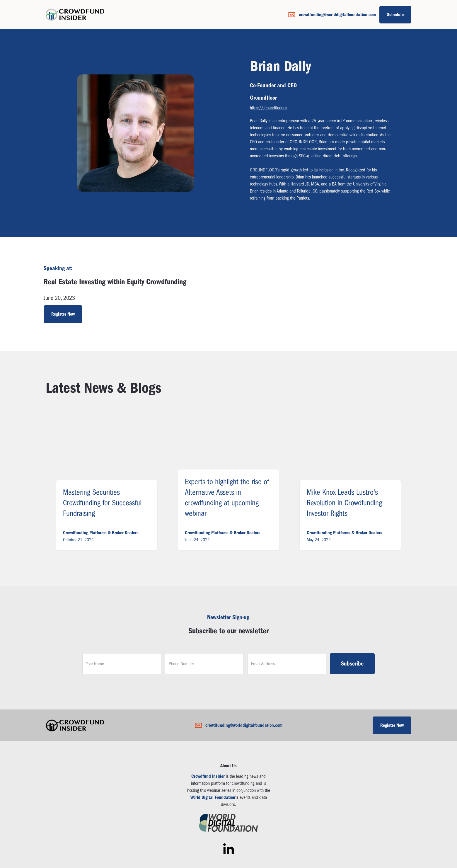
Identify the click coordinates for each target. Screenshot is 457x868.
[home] (75, 15)
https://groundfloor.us (268, 108)
